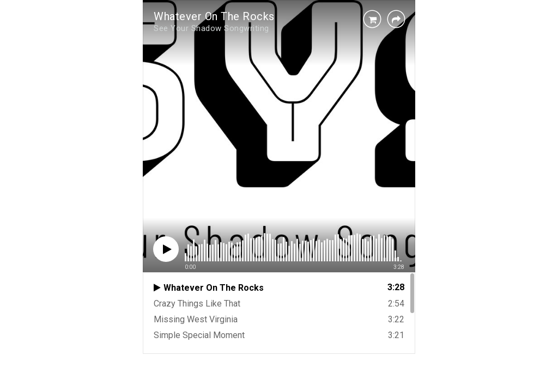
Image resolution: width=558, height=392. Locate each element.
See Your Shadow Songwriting (211, 28)
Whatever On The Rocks (214, 16)
